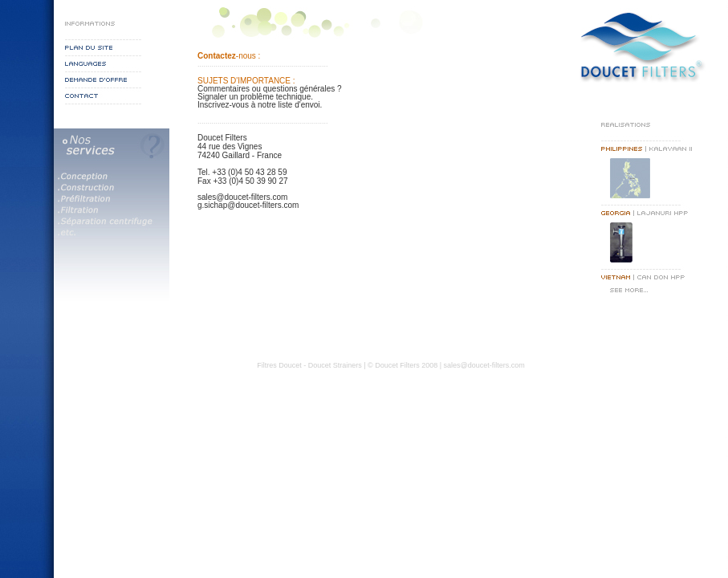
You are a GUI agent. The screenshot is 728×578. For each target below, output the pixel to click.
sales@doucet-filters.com (242, 197)
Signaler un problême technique (254, 97)
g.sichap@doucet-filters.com (248, 205)
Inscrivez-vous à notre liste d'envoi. (260, 105)
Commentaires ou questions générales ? (270, 89)
